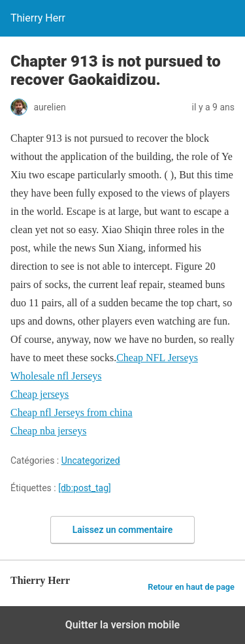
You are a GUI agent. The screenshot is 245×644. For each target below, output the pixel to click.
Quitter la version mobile (122, 625)
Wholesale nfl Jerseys (56, 376)
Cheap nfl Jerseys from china (72, 412)
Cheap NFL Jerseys (157, 358)
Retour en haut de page (191, 587)
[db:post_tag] (85, 488)
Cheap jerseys (40, 394)
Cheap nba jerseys (48, 431)
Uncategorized (91, 460)
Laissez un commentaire (123, 530)
